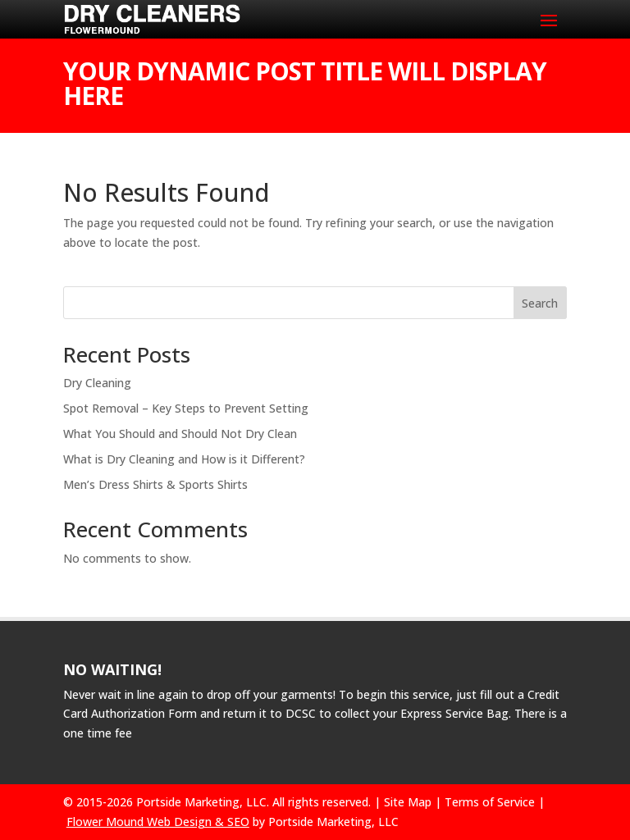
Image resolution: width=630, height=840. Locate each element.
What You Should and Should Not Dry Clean (180, 434)
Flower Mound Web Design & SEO (158, 822)
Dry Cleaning (97, 383)
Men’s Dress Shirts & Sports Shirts (155, 484)
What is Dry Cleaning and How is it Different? (184, 459)
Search (540, 303)
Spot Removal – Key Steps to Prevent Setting (186, 408)
